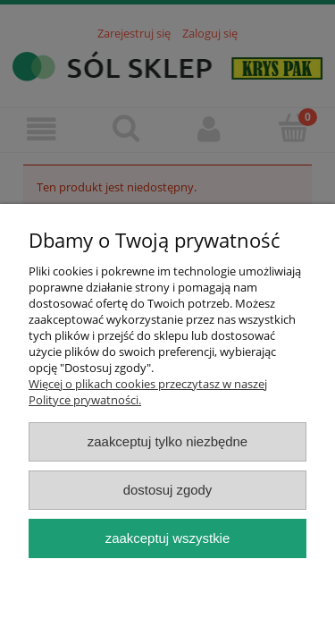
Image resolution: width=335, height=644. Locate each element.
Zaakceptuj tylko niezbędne (167, 441)
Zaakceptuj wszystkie (167, 538)
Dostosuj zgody (168, 490)
